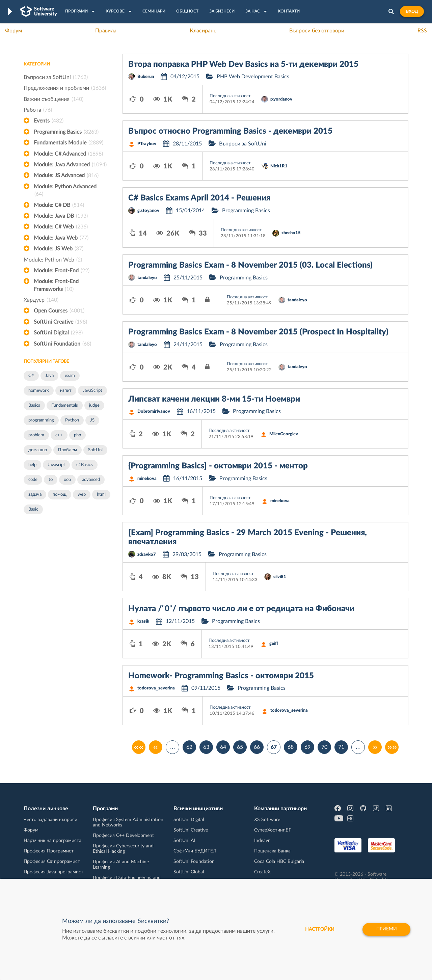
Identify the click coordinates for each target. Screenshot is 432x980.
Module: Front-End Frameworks (56, 286)
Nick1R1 (279, 166)
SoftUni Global (189, 872)
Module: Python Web (53, 260)
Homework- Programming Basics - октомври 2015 (221, 676)
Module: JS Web (59, 249)
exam (70, 376)
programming (41, 420)
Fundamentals (65, 405)
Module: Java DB (61, 216)
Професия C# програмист (52, 862)
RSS (422, 31)
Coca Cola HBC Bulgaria (279, 862)
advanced (91, 480)
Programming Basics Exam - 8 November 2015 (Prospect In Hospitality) (258, 332)
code (33, 480)
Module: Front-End (62, 271)
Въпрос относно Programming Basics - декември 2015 (230, 131)
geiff (274, 644)
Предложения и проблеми (65, 88)
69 (307, 747)
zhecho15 (291, 233)
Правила (106, 31)
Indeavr (262, 841)
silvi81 (280, 577)
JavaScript (92, 391)
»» (392, 747)
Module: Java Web (61, 238)
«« (139, 747)
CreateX (262, 872)
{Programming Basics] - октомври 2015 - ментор (218, 466)
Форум (13, 31)
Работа (38, 110)
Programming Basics (66, 132)
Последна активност (230, 96)
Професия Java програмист (53, 872)
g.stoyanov (148, 211)
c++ (59, 435)
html (101, 495)
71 (341, 747)
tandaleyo (147, 278)
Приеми (386, 929)
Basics (34, 405)
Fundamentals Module (69, 143)
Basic (33, 509)
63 (206, 747)
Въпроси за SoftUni (56, 77)
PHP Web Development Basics (253, 77)
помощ (60, 495)
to (51, 480)
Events (49, 121)
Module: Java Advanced (70, 165)
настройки (319, 929)
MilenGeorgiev (284, 434)
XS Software (267, 820)
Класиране (203, 31)
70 (324, 747)
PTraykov (147, 144)
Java (49, 376)
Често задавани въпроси (50, 820)
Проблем (67, 450)
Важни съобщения (53, 99)
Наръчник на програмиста (52, 841)
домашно (38, 450)
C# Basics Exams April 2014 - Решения (199, 198)
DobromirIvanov (154, 412)
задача (35, 495)
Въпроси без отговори (317, 31)
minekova (147, 479)
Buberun (146, 77)
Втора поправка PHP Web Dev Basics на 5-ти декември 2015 (243, 64)
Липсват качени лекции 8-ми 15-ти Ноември (214, 399)
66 (257, 747)
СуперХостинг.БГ (273, 830)
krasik (143, 621)
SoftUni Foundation (62, 344)
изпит (66, 391)
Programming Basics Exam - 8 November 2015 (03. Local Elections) (250, 265)
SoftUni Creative (60, 322)
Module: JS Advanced (66, 175)
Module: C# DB (59, 205)
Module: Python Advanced (65, 191)
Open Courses (59, 311)
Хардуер (41, 300)
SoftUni (95, 450)
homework (39, 391)
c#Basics (85, 465)
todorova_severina (156, 688)
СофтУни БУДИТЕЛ (195, 851)
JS (92, 420)
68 (291, 747)
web (82, 495)
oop (67, 480)
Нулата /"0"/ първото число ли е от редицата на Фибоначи (241, 609)
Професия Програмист (49, 851)
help (32, 465)
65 (240, 747)
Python (72, 420)
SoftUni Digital (58, 333)
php (77, 435)
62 (189, 747)
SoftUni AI (184, 841)
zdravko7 (147, 555)
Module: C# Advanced (68, 154)
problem (36, 435)
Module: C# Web (61, 227)
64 (223, 747)
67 (274, 747)
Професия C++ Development (123, 836)
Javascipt (56, 465)
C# (31, 376)
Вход (412, 11)
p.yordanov (281, 99)
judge (94, 405)
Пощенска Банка (272, 851)
